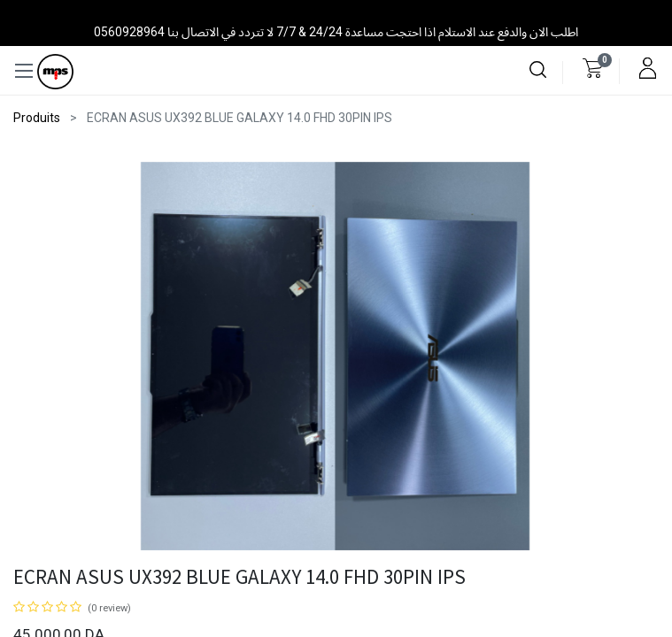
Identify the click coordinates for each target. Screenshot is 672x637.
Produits (37, 118)
